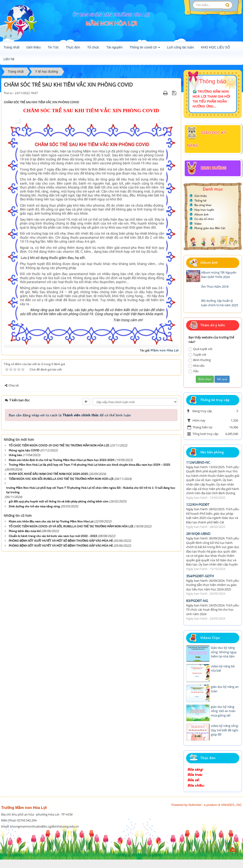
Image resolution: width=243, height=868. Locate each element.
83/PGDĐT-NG (197, 601)
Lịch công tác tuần (181, 47)
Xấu (194, 371)
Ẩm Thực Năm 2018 (215, 287)
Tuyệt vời (197, 355)
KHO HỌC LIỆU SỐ (215, 47)
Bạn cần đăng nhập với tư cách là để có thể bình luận (70, 415)
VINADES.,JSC (231, 805)
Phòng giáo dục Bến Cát (210, 228)
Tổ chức (93, 47)
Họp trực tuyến (204, 210)
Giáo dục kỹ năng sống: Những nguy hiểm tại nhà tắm (224, 652)
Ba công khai (203, 205)
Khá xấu (196, 366)
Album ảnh (202, 214)
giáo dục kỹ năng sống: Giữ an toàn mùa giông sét (223, 711)
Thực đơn (73, 47)
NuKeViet (195, 805)
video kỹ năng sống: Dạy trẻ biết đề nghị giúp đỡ (225, 730)
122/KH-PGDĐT (198, 504)
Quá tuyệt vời (200, 349)
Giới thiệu (33, 47)
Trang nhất (11, 47)
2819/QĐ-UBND (198, 534)
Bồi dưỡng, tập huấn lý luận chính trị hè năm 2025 (220, 303)
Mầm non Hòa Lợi (165, 350)
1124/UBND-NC (198, 462)
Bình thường (200, 360)
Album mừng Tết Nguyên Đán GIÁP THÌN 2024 (219, 275)
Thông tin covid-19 (145, 49)
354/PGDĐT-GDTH (200, 576)
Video (198, 224)
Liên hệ (9, 59)
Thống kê (200, 201)
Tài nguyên (114, 47)
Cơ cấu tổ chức (204, 219)
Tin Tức (53, 47)
